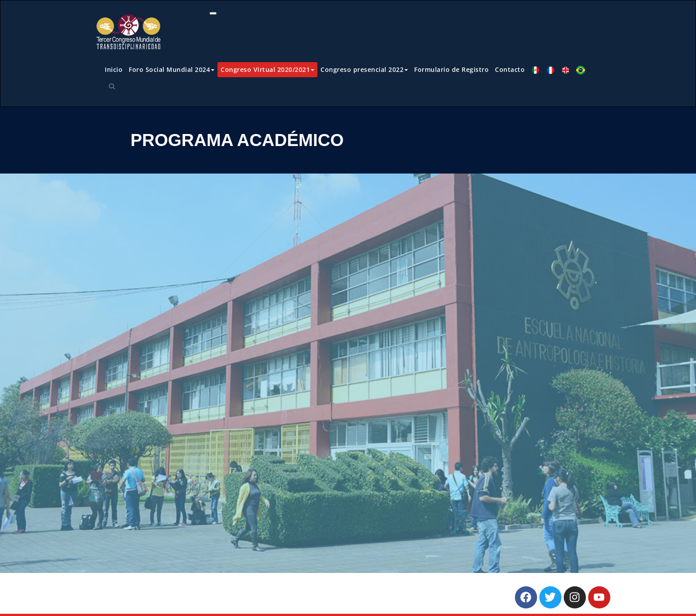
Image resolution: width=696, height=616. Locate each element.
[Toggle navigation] (213, 13)
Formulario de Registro (451, 69)
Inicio (114, 69)
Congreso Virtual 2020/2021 (267, 69)
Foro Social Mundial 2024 (172, 69)
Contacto (510, 69)
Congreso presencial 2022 (364, 69)
